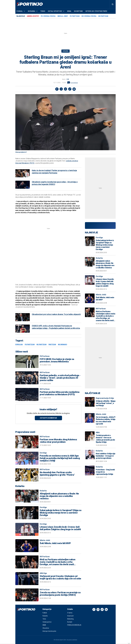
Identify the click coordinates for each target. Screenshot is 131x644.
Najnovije (21, 16)
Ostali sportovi (56, 11)
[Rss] (106, 609)
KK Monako (63, 345)
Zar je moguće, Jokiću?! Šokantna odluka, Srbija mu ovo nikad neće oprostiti (106, 420)
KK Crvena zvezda (89, 16)
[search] (113, 4)
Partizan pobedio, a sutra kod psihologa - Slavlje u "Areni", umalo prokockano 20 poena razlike (60, 378)
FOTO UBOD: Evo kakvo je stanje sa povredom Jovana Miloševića (57, 360)
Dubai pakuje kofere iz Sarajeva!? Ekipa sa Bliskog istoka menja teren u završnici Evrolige (60, 513)
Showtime (78, 11)
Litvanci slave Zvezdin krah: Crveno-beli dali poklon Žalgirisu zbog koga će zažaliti (60, 528)
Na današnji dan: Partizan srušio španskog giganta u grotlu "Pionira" (57, 474)
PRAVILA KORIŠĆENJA (74, 625)
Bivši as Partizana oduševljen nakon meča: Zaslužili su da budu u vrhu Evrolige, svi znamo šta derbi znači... (58, 562)
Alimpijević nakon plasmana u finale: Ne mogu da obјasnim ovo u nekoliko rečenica (59, 496)
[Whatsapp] (65, 89)
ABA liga (43, 573)
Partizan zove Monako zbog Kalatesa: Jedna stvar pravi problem (58, 441)
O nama (70, 613)
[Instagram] (98, 609)
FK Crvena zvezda (48, 16)
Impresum (70, 616)
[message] (74, 89)
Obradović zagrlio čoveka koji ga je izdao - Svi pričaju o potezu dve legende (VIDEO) (55, 183)
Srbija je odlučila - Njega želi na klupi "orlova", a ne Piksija (106, 403)
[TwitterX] (61, 89)
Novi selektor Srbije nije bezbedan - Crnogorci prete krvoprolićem (106, 456)
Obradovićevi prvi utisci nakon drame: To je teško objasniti (56, 314)
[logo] (30, 4)
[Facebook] (57, 89)
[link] (70, 89)
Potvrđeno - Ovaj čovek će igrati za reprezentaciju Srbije (105, 472)
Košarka (33, 11)
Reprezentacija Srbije (105, 398)
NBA (98, 432)
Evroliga (19, 345)
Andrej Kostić (33, 16)
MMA (69, 11)
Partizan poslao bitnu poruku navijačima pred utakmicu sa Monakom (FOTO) (60, 393)
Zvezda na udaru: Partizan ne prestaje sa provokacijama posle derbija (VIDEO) (60, 594)
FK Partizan (75, 16)
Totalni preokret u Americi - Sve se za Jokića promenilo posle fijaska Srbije (105, 439)
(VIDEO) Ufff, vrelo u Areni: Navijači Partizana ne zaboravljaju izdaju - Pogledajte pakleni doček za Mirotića (56, 327)
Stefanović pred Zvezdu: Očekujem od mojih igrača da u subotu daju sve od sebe (60, 577)
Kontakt (70, 622)
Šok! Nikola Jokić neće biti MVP (55, 543)
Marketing (70, 619)
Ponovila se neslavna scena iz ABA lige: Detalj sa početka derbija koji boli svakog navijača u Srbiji (60, 458)
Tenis (43, 11)
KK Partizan (103, 16)
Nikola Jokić (63, 16)
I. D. (68, 79)
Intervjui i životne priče (96, 11)
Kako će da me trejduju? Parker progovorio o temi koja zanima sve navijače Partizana (54, 172)
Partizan (52, 345)
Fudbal (21, 11)
